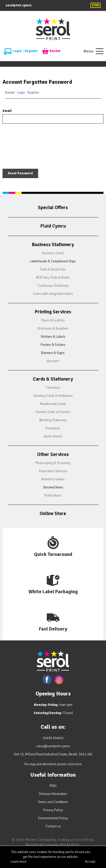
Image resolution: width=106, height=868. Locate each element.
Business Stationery (53, 245)
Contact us (53, 826)
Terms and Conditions (53, 802)
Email (7, 111)
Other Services (53, 454)
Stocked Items (53, 487)
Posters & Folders (53, 345)
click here (75, 764)
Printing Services (53, 312)
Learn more (19, 862)
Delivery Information (53, 794)
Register (31, 51)
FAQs (53, 786)
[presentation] (41, 147)
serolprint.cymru (19, 5)
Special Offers (53, 208)
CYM (95, 5)
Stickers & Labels (53, 337)
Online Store (53, 514)
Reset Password (20, 173)
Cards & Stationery (53, 379)
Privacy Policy (53, 810)
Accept (90, 862)
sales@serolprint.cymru (53, 746)
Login (13, 51)
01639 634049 (53, 738)
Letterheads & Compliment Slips (53, 261)
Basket (51, 51)
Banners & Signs (53, 353)
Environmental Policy (53, 818)
